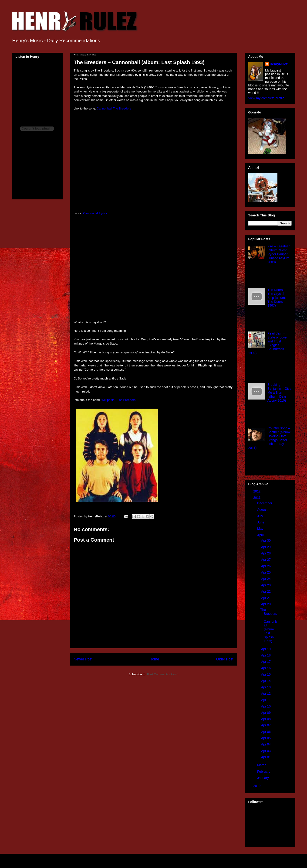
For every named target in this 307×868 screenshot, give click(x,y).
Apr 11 (266, 700)
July (261, 516)
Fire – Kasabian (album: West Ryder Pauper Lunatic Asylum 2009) (279, 254)
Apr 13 (266, 687)
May (261, 529)
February (264, 772)
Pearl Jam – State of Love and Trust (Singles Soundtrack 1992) (268, 343)
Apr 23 (266, 585)
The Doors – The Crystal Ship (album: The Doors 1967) (277, 298)
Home (154, 659)
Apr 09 (266, 713)
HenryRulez (279, 64)
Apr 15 (266, 674)
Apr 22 (266, 591)
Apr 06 (266, 732)
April (261, 535)
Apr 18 (266, 655)
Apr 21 (266, 598)
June (261, 522)
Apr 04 (266, 744)
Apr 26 (266, 566)
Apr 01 (266, 757)
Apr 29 (266, 547)
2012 (257, 491)
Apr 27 (266, 560)
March (262, 765)
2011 (257, 498)
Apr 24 (266, 579)
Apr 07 (266, 725)
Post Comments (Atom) (163, 674)
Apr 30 (266, 540)
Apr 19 (266, 649)
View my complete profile (266, 98)
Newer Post (83, 659)
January (263, 778)
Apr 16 (266, 668)
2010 (257, 786)
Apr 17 (266, 662)
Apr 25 (266, 572)
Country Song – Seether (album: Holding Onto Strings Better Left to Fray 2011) (270, 438)
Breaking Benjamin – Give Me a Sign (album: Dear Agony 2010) (279, 392)
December (265, 503)
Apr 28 (266, 553)
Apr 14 (266, 681)
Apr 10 (266, 706)
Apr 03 (266, 751)
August (263, 509)
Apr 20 (266, 604)
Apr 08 (266, 719)
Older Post (225, 659)
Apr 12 (266, 694)
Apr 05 (266, 738)
